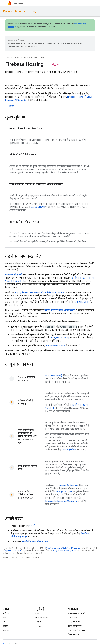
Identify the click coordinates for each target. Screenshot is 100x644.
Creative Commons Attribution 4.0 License (63, 548)
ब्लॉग (37, 613)
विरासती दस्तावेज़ (73, 634)
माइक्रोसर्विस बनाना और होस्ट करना (35, 542)
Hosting (31, 11)
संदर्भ (5, 618)
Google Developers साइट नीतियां (65, 551)
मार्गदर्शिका (7, 613)
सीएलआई (14, 275)
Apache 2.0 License (13, 551)
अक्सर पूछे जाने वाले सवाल (77, 630)
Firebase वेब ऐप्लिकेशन (68, 485)
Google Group (74, 622)
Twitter (38, 622)
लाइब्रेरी (6, 626)
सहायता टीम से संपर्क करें (76, 613)
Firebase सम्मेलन (42, 618)
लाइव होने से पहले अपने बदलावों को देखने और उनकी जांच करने (40, 293)
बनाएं (42, 57)
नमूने (5, 622)
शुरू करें (11, 106)
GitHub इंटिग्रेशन (38, 207)
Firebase (9, 57)
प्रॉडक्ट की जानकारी (75, 626)
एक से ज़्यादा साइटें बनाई (60, 338)
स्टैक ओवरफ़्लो (73, 618)
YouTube (39, 626)
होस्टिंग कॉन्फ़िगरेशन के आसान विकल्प (60, 310)
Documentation (13, 11)
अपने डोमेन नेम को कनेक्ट (55, 346)
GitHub (6, 630)
